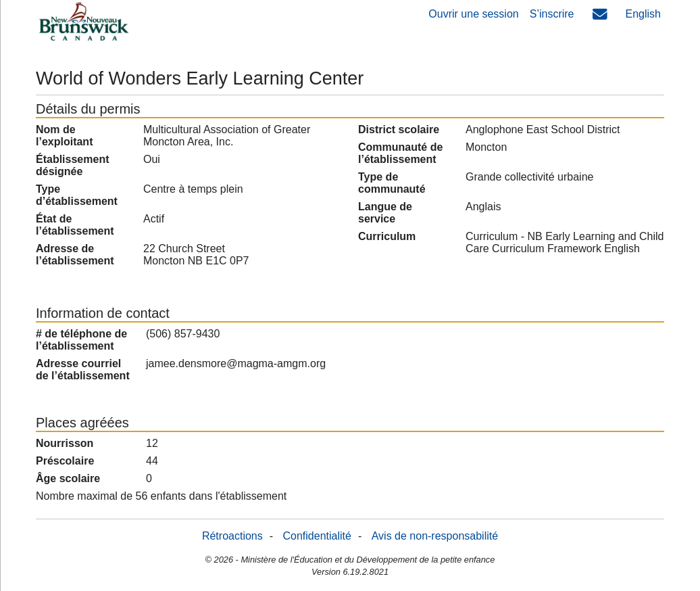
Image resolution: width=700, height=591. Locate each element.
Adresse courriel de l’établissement (83, 370)
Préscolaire (65, 461)
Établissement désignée (72, 165)
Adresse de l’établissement (75, 255)
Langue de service (385, 213)
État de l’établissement (75, 225)
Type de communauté (392, 183)
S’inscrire (552, 14)
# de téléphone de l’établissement (81, 340)
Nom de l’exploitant (64, 136)
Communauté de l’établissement (400, 153)
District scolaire (399, 129)
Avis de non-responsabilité (435, 536)
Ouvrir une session (473, 14)
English (643, 14)
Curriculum (387, 236)
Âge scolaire (68, 478)
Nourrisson (65, 443)
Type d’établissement (77, 195)
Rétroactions (232, 536)
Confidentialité (317, 536)
